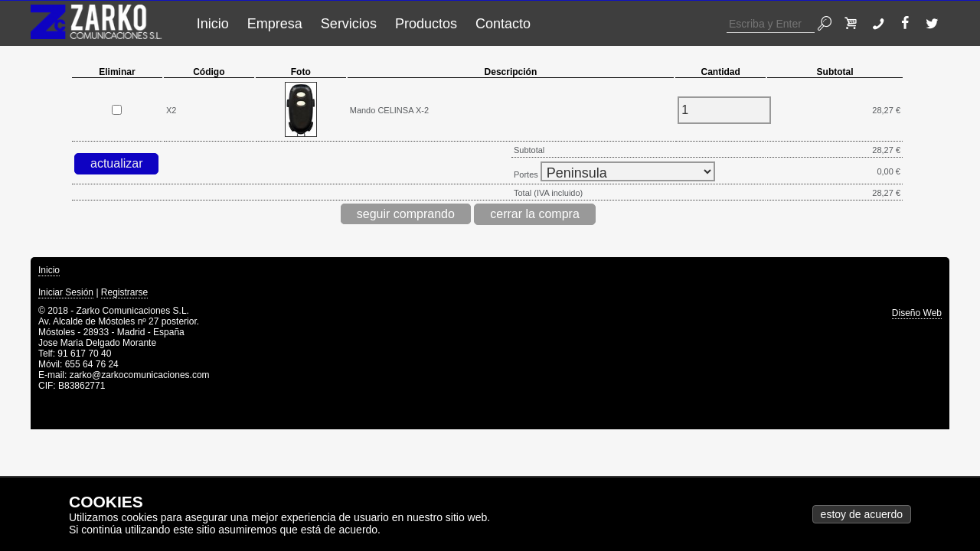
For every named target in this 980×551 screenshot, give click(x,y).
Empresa (275, 24)
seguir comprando (406, 214)
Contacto (503, 24)
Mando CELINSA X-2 (389, 110)
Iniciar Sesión (66, 292)
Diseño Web (917, 313)
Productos (426, 24)
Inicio (213, 24)
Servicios (349, 24)
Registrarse (124, 292)
